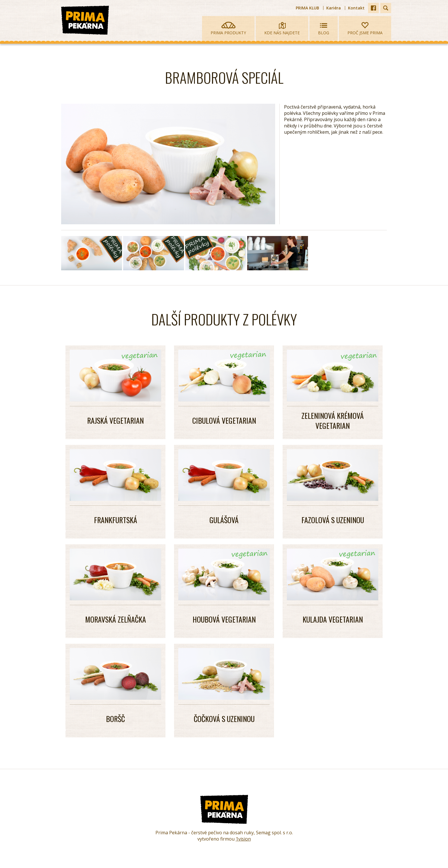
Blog (324, 29)
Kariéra (334, 8)
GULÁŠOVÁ (224, 520)
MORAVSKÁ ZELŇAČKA (116, 619)
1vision (243, 839)
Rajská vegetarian (115, 420)
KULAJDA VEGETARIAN (333, 619)
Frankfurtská (116, 520)
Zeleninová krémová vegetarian (333, 421)
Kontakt (356, 8)
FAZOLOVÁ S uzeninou (333, 520)
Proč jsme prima (365, 29)
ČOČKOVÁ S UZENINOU (224, 719)
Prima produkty (228, 29)
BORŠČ (115, 719)
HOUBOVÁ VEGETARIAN (224, 619)
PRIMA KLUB (307, 8)
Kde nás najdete (282, 29)
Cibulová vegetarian (224, 420)
